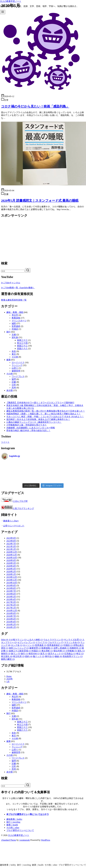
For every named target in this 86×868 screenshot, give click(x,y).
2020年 (10, 679)
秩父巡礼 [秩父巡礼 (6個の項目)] (7, 656)
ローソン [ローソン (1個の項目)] (29, 645)
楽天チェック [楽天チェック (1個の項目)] (56, 654)
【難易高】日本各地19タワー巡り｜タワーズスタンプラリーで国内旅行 (40, 403)
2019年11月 (12, 580)
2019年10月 (12, 583)
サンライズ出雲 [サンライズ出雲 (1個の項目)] (73, 640)
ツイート (5, 442)
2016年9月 (11, 613)
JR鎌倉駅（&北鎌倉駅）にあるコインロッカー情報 (31, 428)
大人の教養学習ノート (11, 1)
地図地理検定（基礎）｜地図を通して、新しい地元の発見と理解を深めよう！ (44, 414)
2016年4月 (11, 622)
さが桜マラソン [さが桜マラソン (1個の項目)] (18, 640)
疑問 (14, 379)
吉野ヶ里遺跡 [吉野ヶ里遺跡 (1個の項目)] (61, 648)
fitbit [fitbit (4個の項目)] (5, 640)
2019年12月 (12, 577)
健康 (8, 360)
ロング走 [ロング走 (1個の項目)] (17, 645)
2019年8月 (11, 588)
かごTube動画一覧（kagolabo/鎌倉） (18, 288)
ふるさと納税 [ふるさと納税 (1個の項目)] (35, 640)
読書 (14, 382)
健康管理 (16, 371)
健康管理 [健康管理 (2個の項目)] (35, 648)
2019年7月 (11, 591)
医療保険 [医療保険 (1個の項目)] (47, 648)
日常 (14, 385)
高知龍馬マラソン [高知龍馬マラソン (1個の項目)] (73, 656)
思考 (14, 388)
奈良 (14, 351)
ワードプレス (18, 376)
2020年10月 (12, 558)
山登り (15, 368)
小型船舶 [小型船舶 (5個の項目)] (71, 651)
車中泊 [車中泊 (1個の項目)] (50, 656)
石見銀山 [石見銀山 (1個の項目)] (70, 654)
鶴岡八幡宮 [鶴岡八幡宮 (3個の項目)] (8, 659)
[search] (28, 270)
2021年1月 (11, 549)
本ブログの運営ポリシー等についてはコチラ (28, 814)
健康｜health (12, 825)
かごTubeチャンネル (11, 283)
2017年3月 (11, 602)
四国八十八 (22, 349)
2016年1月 (11, 627)
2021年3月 (11, 546)
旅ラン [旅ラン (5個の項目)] (16, 654)
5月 (8, 682)
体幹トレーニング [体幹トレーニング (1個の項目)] (19, 648)
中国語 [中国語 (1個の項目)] (68, 645)
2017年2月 (11, 605)
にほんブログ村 (14, 501)
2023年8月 (11, 541)
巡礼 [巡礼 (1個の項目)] (81, 651)
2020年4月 (11, 566)
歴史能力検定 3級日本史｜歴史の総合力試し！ (28, 430)
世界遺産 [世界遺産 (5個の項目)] (41, 645)
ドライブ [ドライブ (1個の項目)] (41, 642)
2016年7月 (11, 616)
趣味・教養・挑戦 (15, 312)
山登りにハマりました (14, 526)
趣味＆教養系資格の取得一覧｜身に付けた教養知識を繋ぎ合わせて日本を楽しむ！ (46, 411)
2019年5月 (11, 597)
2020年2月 (11, 572)
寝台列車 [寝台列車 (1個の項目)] (59, 651)
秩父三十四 (22, 343)
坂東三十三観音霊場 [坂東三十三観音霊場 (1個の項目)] (20, 651)
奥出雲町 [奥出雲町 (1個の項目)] (47, 651)
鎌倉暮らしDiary (11, 521)
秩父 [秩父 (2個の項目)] (80, 654)
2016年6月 (11, 619)
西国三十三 (22, 346)
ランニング (17, 365)
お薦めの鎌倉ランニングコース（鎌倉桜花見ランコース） (34, 422)
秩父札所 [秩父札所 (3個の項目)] (19, 656)
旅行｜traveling (13, 822)
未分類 (10, 390)
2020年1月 (11, 574)
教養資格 (16, 318)
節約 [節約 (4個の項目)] (29, 656)
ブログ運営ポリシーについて (20, 830)
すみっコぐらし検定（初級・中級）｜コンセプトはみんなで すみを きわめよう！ (45, 417)
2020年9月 (11, 560)
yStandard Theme (9, 840)
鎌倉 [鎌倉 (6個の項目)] (58, 656)
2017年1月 (11, 608)
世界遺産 (16, 326)
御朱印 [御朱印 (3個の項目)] (6, 654)
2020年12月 (12, 552)
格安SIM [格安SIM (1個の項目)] (34, 654)
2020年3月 (11, 569)
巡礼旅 (15, 337)
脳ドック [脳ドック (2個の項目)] (39, 656)
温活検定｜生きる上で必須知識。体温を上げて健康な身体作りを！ (38, 419)
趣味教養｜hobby (14, 819)
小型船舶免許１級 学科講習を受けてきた (27, 425)
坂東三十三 (22, 340)
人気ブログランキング (23, 508)
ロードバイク (18, 362)
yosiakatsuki (25, 840)
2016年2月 (11, 625)
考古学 (15, 315)
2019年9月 (11, 585)
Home (9, 676)
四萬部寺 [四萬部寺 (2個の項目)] (75, 648)
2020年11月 (12, 555)
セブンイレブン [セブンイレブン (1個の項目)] (26, 642)
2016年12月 (12, 611)
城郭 (14, 323)
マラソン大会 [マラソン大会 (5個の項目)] (72, 642)
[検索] (13, 271)
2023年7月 (11, 544)
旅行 (8, 332)
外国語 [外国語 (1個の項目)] (36, 651)
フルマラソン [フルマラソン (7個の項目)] (56, 642)
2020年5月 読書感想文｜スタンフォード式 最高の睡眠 (40, 201)
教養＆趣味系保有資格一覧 (14, 300)
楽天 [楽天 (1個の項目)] (44, 654)
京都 (14, 335)
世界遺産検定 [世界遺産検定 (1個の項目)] (55, 645)
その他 (15, 357)
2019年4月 (11, 599)
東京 (14, 354)
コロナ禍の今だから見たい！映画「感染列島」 (35, 106)
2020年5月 (11, 563)
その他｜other (13, 828)
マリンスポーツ (19, 321)
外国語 (15, 329)
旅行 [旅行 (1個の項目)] (24, 654)
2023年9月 (11, 538)
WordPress (46, 840)
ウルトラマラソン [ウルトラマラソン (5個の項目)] (53, 640)
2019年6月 (11, 594)
